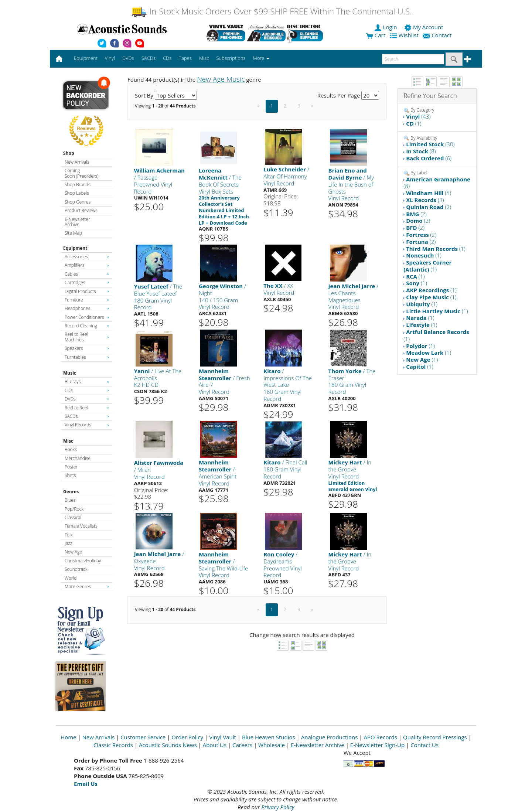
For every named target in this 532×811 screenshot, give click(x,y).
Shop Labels (77, 193)
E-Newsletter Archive (77, 222)
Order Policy (187, 737)
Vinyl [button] (110, 58)
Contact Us (424, 745)
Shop (69, 153)
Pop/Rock (74, 509)
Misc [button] (204, 58)
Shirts (70, 475)
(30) (430, 144)
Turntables (87, 357)
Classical (73, 517)
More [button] (261, 58)
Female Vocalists (81, 526)
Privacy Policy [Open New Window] (278, 807)
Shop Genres (78, 202)
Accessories (87, 257)
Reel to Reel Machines (87, 337)
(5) (429, 193)
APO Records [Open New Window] (381, 737)
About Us (215, 745)
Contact (438, 35)
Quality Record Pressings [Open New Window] (435, 737)
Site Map (73, 233)
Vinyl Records (87, 425)
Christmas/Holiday (83, 561)
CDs (87, 390)
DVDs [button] (128, 58)
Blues (70, 500)
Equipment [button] (86, 58)
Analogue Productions (330, 737)
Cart (376, 35)
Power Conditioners (87, 317)
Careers (242, 745)
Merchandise (78, 458)
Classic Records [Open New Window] (113, 745)
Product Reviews (81, 210)
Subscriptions (231, 58)
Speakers (87, 348)
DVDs (87, 399)
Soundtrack (76, 569)
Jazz (68, 543)
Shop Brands (77, 185)
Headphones (87, 308)
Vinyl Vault (223, 737)
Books (71, 449)
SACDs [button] (149, 58)
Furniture (87, 300)
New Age (73, 552)
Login (386, 27)
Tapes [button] (185, 58)
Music (70, 373)
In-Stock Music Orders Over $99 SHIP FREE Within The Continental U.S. (271, 11)
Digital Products (87, 291)
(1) (414, 123)
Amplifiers (87, 265)
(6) (429, 158)
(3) (425, 200)
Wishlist (405, 35)
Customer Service (143, 737)
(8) (421, 151)
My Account (424, 27)
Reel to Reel (87, 408)
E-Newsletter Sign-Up (377, 745)
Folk (69, 535)
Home (68, 737)
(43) (418, 116)
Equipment (75, 248)
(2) (429, 207)
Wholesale (272, 745)
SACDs (87, 416)
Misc (68, 441)
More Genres (87, 587)
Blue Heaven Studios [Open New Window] (269, 737)
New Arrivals (77, 162)
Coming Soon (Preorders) (81, 173)
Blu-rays (87, 381)
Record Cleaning (87, 326)
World (71, 578)
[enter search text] (413, 59)
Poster (71, 467)
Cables (87, 274)
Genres (71, 492)
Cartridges (87, 282)
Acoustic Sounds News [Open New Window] (168, 745)
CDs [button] (167, 58)
